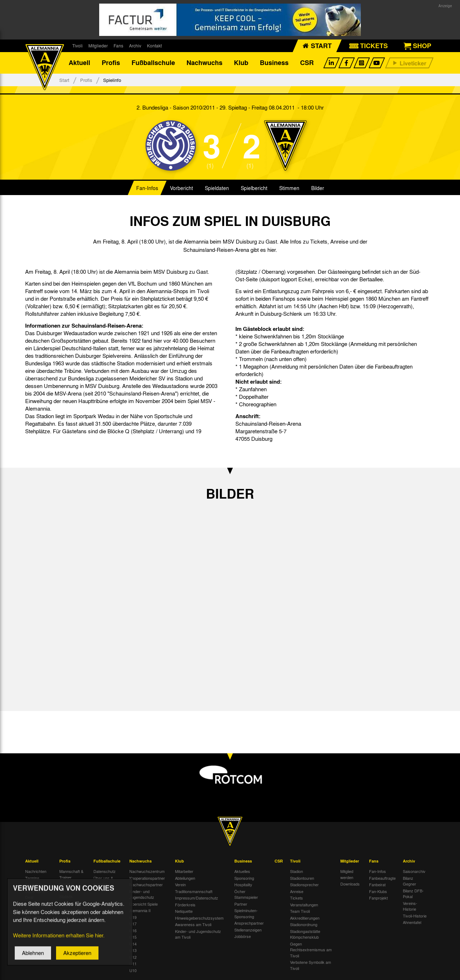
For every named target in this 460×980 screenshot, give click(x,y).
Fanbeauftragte (382, 878)
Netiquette (184, 911)
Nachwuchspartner (146, 884)
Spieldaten (217, 188)
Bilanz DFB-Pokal (413, 894)
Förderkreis (185, 905)
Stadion (296, 871)
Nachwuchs (204, 63)
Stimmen (289, 188)
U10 (133, 970)
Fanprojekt (378, 898)
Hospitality (243, 884)
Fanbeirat (377, 884)
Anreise (297, 891)
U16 (133, 930)
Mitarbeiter (184, 871)
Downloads (350, 884)
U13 (133, 950)
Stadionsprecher (304, 884)
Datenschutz (105, 871)
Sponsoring (244, 878)
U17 (133, 924)
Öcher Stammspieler (246, 894)
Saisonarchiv (414, 871)
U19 (133, 917)
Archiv (135, 46)
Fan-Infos (147, 188)
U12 (133, 957)
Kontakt (154, 46)
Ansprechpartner (249, 923)
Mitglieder (98, 46)
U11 (133, 963)
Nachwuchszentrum (147, 871)
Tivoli (77, 46)
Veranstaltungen (304, 905)
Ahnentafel (412, 922)
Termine (32, 878)
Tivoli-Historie (415, 916)
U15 (133, 937)
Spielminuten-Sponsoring (246, 913)
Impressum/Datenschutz (197, 898)
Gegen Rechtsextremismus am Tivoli (311, 950)
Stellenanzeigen (248, 930)
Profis (111, 63)
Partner (241, 904)
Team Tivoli (300, 911)
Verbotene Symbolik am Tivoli (310, 965)
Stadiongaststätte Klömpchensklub (305, 934)
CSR (307, 63)
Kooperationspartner (147, 878)
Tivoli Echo (35, 884)
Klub (241, 63)
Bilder (318, 188)
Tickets (296, 898)
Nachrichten (36, 871)
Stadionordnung (304, 924)
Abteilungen (185, 878)
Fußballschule (153, 63)
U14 (133, 944)
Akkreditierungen (305, 918)
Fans (118, 46)
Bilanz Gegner (410, 881)
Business (274, 63)
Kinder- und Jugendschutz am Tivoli (198, 934)
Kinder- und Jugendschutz (142, 894)
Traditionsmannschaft (194, 891)
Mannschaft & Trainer (71, 874)
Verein (180, 884)
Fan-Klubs (378, 891)
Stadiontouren (302, 878)
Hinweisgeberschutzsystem (199, 918)
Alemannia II (140, 910)
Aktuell (79, 63)
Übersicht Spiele (144, 904)
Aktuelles (242, 871)
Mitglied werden (347, 874)
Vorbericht (181, 188)
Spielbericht (254, 188)
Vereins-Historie (410, 906)
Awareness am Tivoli (193, 924)
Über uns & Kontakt (103, 881)
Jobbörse (243, 936)
